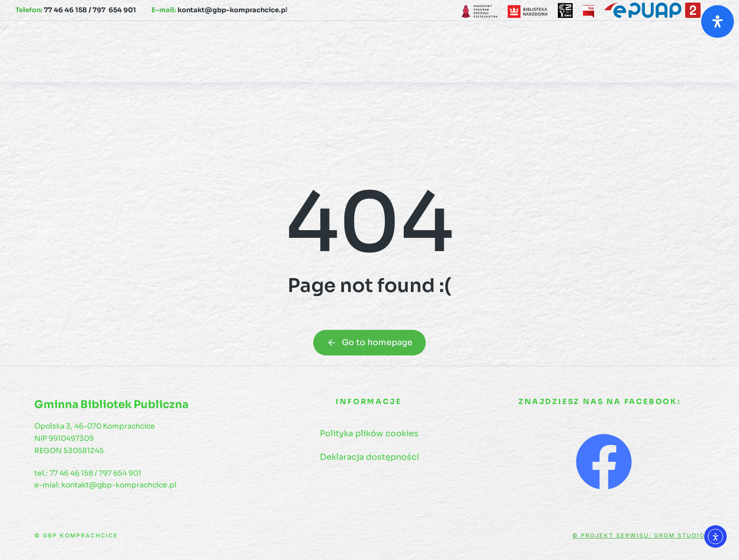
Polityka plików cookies (369, 433)
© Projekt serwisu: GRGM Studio (638, 535)
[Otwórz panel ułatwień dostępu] (718, 21)
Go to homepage (370, 342)
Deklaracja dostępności (370, 457)
